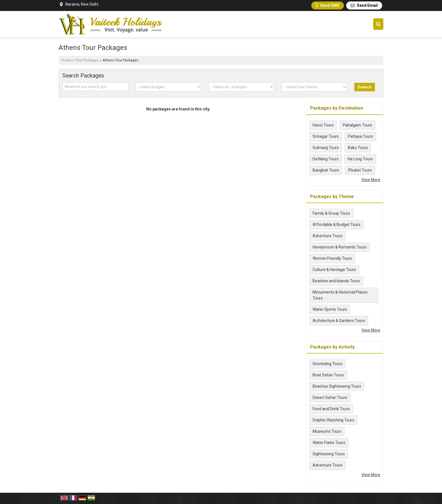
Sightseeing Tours (329, 454)
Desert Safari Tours (330, 398)
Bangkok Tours (326, 170)
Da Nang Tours (326, 159)
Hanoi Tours (323, 125)
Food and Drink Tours (331, 409)
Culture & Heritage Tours (334, 270)
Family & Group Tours (331, 213)
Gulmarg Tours (326, 148)
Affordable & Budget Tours (337, 225)
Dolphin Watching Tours (333, 420)
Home (66, 60)
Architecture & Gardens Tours (339, 321)
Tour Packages (87, 60)
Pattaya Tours (360, 136)
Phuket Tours (360, 170)
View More (371, 180)
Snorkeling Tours (328, 364)
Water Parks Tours (329, 443)
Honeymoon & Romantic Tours (340, 247)
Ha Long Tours (360, 159)
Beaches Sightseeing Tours (337, 386)
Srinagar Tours (326, 136)
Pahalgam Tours (357, 125)
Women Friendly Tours (332, 258)
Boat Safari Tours (328, 375)
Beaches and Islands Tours (336, 281)
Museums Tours (327, 431)
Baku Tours (358, 148)
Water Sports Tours (330, 309)
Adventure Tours (328, 236)
